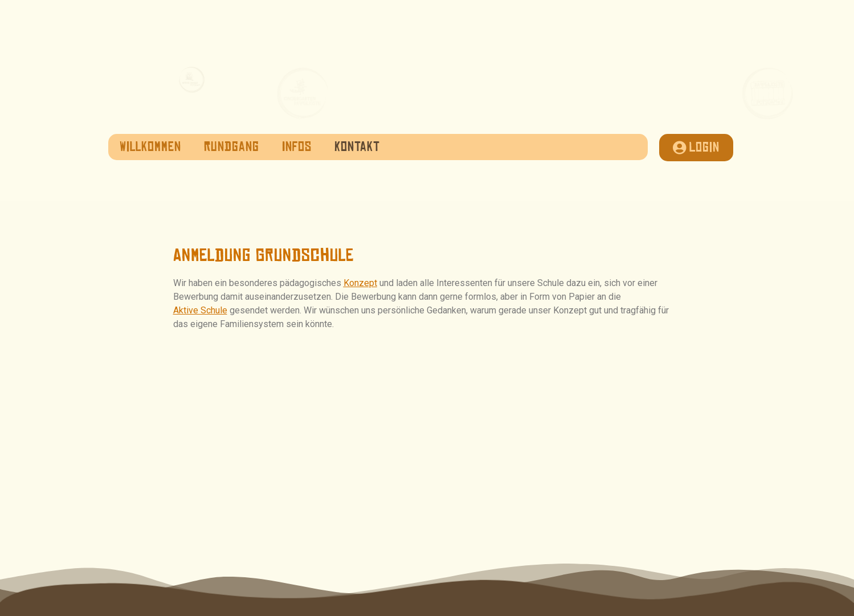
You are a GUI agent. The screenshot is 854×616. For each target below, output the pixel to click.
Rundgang (232, 147)
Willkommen (150, 147)
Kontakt (357, 147)
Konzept (360, 283)
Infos (297, 147)
